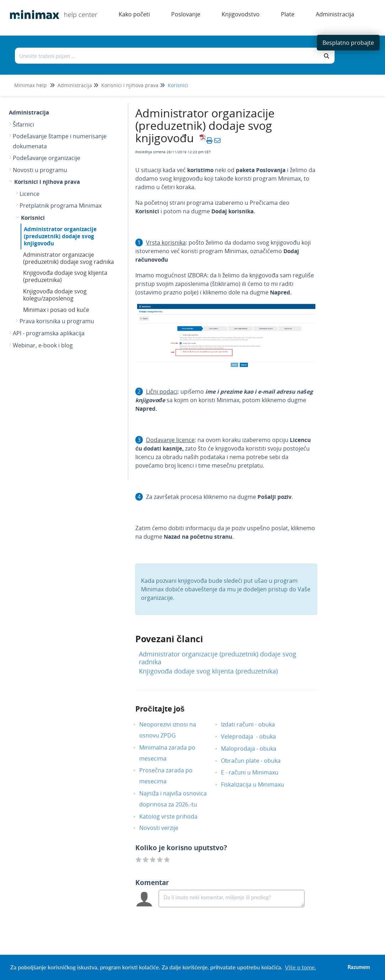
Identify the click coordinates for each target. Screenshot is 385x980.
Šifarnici (23, 124)
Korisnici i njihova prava (130, 85)
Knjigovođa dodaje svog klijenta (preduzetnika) (65, 276)
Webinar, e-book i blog (43, 345)
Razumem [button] (359, 967)
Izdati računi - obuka (253, 724)
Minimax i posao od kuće (56, 310)
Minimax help (31, 85)
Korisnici (178, 85)
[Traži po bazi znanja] (167, 56)
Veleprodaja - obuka (254, 736)
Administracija (75, 85)
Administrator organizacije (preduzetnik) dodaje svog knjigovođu (60, 236)
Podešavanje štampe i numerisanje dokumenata (60, 141)
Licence (29, 194)
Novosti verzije (164, 828)
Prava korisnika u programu (57, 321)
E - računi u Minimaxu (255, 772)
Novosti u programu (40, 170)
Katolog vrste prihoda (174, 816)
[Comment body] (232, 899)
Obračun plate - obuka (256, 761)
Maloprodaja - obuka (254, 749)
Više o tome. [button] (300, 967)
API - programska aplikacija (49, 333)
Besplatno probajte (348, 43)
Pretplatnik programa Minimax (61, 206)
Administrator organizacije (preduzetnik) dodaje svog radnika (69, 258)
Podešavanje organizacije (47, 158)
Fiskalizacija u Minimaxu (258, 784)
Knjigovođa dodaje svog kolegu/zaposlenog (55, 295)
